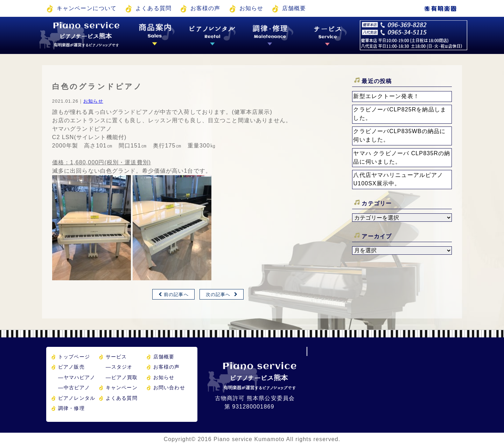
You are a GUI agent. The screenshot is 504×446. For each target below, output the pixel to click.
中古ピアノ (74, 387)
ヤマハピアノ (77, 377)
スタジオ (119, 367)
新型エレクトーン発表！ (386, 96)
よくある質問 (153, 8)
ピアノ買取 (122, 377)
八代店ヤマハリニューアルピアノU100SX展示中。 (398, 179)
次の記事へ (218, 294)
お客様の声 (205, 8)
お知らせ (251, 8)
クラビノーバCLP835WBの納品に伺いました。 (399, 135)
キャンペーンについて (87, 8)
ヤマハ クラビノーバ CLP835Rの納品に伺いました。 (402, 157)
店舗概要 (294, 8)
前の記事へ (176, 294)
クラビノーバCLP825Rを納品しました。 (400, 114)
